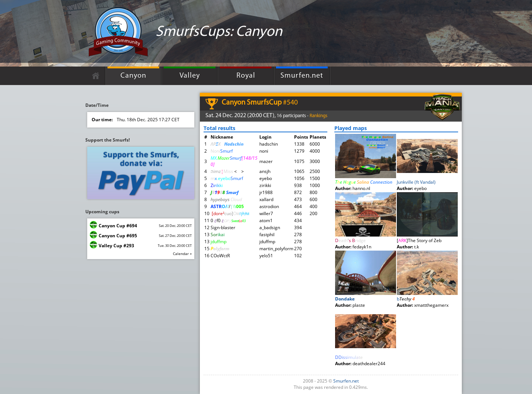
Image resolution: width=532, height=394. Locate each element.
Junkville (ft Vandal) (416, 182)
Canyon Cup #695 (118, 236)
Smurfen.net (302, 76)
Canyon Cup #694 (118, 226)
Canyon (133, 76)
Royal (246, 76)
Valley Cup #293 (116, 246)
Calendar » (182, 254)
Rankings (318, 116)
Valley (190, 76)
